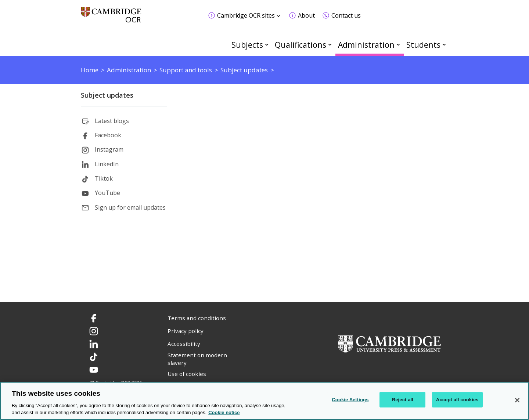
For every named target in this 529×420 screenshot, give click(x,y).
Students (423, 45)
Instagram (109, 149)
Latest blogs (112, 121)
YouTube (107, 193)
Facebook (108, 135)
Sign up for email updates (130, 207)
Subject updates (107, 95)
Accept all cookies (457, 400)
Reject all (403, 400)
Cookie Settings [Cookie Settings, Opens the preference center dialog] (350, 400)
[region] (264, 401)
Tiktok (104, 178)
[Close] (517, 400)
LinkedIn (107, 164)
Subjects (247, 45)
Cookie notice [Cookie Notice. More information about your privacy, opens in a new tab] (224, 412)
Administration (366, 45)
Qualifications (301, 45)
